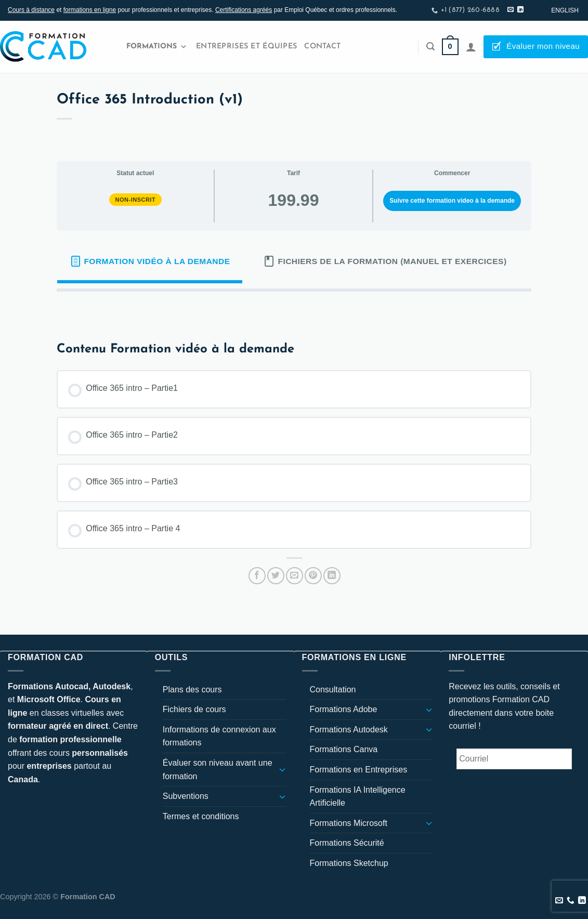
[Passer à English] (565, 10)
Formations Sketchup (349, 863)
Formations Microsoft (349, 823)
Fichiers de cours (194, 709)
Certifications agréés (244, 10)
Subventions (186, 796)
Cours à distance (31, 10)
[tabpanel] (294, 308)
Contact (322, 47)
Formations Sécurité (347, 843)
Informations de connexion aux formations (219, 736)
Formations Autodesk (349, 730)
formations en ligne (90, 10)
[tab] (150, 261)
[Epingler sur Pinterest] (313, 576)
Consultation (333, 690)
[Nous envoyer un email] (511, 10)
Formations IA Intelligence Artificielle (358, 797)
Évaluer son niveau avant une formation (218, 770)
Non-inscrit (136, 200)
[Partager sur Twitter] (276, 576)
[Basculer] (282, 769)
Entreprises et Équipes (246, 47)
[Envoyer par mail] (295, 576)
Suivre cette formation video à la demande (452, 201)
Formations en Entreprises (359, 770)
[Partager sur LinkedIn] (332, 576)
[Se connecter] (471, 47)
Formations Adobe (344, 709)
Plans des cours (192, 690)
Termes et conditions (201, 816)
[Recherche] (430, 47)
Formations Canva (344, 749)
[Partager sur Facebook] (257, 576)
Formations (157, 47)
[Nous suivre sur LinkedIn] (520, 10)
